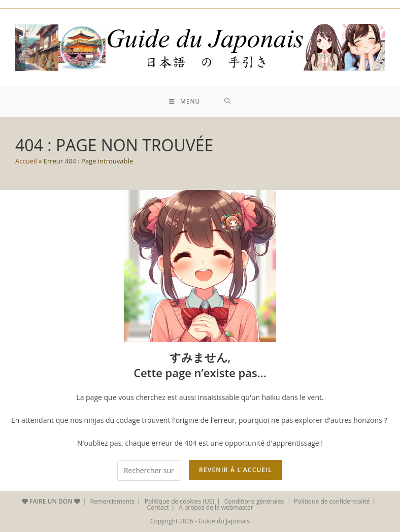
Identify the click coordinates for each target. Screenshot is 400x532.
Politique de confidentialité (332, 501)
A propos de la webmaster (216, 507)
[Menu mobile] (185, 102)
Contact (158, 507)
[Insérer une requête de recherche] (149, 471)
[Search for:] (228, 102)
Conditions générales (254, 501)
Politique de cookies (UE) (179, 501)
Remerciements (112, 501)
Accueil (26, 161)
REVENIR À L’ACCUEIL (236, 470)
